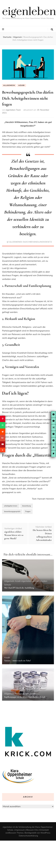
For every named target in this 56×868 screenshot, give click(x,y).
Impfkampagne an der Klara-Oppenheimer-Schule (25, 697)
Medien (44, 581)
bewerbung (27, 506)
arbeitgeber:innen (11, 506)
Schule (7, 585)
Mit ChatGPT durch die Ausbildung (19, 588)
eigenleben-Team (13, 110)
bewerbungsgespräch (12, 511)
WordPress (45, 833)
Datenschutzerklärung (28, 836)
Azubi (22, 85)
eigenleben (29, 12)
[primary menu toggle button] (3, 29)
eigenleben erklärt (30, 581)
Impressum (20, 830)
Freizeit (19, 694)
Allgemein (9, 85)
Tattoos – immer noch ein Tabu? (17, 661)
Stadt (33, 694)
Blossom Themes (16, 833)
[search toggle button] (52, 30)
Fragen (28, 511)
